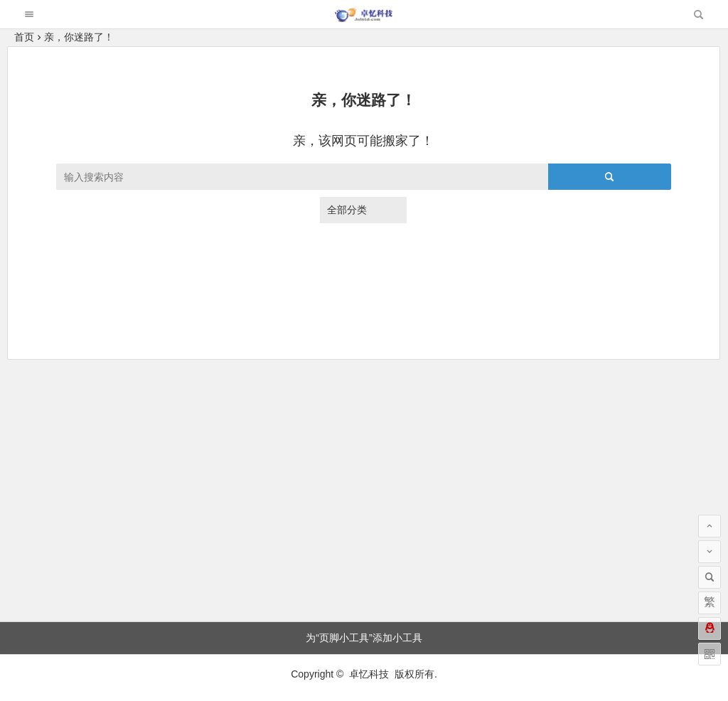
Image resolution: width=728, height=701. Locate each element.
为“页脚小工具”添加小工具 (364, 638)
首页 (24, 37)
